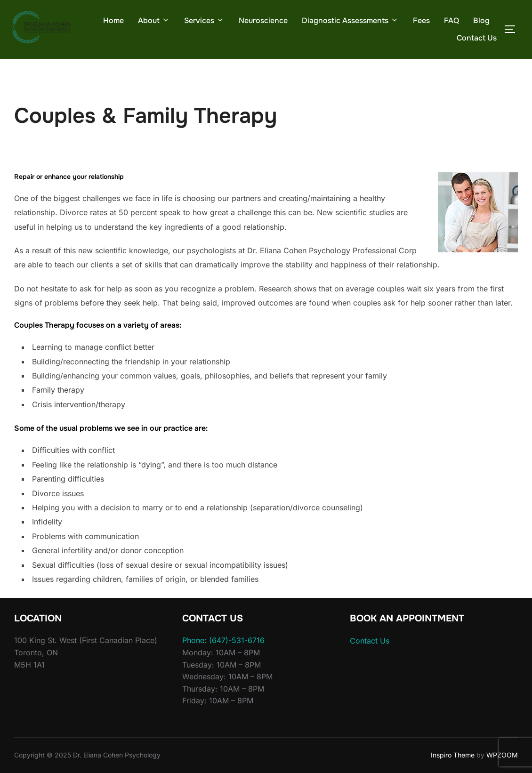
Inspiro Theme (453, 755)
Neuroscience (263, 20)
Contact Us (477, 38)
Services (204, 20)
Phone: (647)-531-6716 (223, 640)
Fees (421, 20)
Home (113, 20)
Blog (481, 20)
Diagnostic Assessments (350, 20)
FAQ (451, 20)
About (154, 20)
